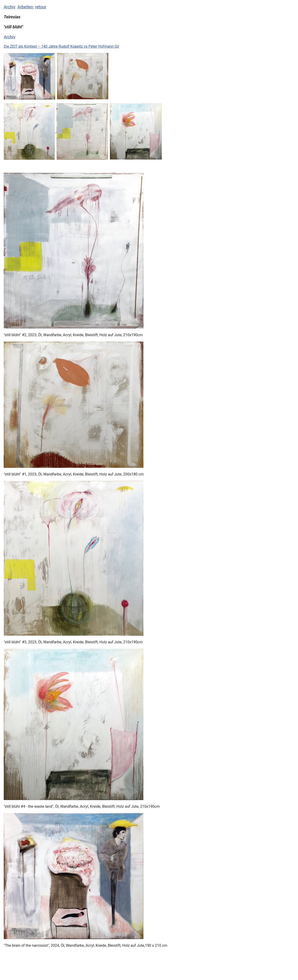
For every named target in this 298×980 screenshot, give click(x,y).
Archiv (10, 7)
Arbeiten (26, 7)
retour (41, 7)
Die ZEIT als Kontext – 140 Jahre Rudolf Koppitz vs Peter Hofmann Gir (61, 46)
